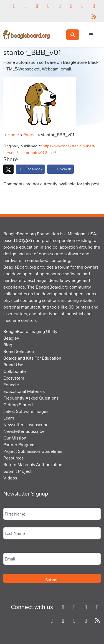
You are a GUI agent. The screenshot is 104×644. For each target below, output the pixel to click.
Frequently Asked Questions (31, 398)
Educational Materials (24, 391)
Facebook (30, 169)
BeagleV (12, 338)
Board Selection (19, 351)
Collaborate (15, 371)
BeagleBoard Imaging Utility (30, 331)
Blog (8, 345)
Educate (11, 385)
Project (30, 135)
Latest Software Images (26, 411)
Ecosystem (14, 378)
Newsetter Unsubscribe (26, 425)
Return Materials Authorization (33, 464)
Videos (10, 478)
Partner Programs (20, 445)
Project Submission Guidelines (33, 451)
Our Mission (15, 438)
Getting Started (18, 405)
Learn (9, 418)
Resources (13, 458)
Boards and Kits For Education (32, 358)
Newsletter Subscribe (24, 431)
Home (13, 135)
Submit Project (17, 471)
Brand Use (13, 365)
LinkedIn (60, 169)
